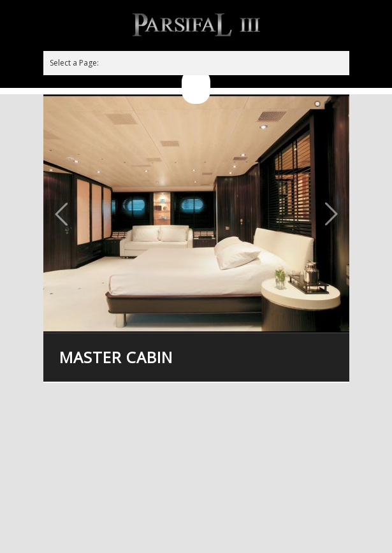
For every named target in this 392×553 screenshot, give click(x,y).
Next (331, 214)
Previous (61, 214)
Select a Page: (74, 63)
